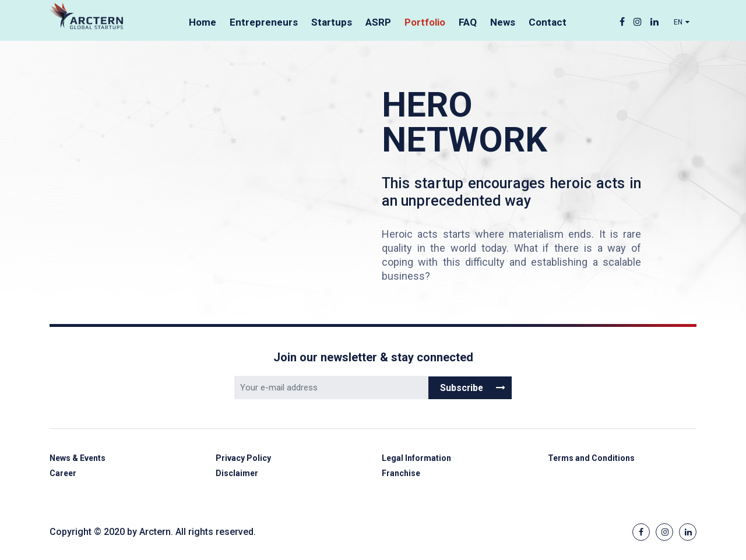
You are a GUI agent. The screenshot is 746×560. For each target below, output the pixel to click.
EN (682, 23)
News (503, 22)
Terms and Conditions (593, 459)
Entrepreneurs (264, 22)
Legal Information (418, 459)
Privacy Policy (245, 459)
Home (203, 22)
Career (64, 475)
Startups (332, 22)
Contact (548, 22)
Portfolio (425, 22)
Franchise (402, 475)
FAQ (468, 22)
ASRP (378, 22)
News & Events (80, 459)
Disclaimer (237, 475)
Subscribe (473, 388)
